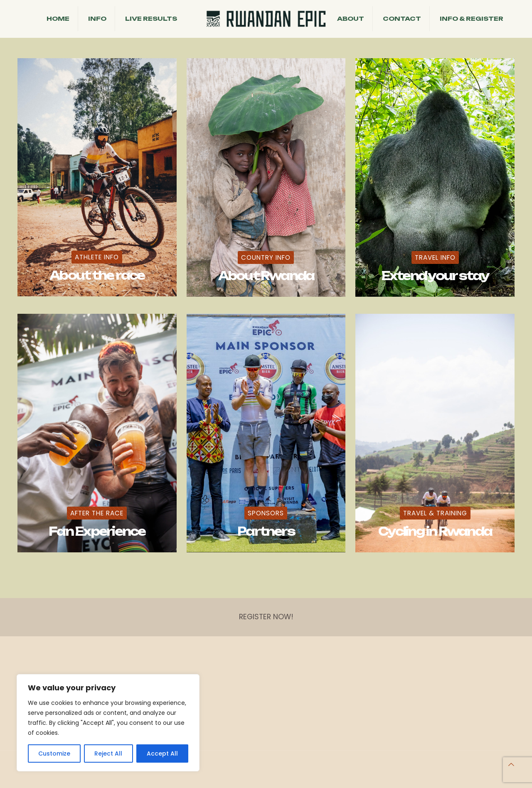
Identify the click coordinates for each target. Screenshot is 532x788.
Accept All (162, 754)
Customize (54, 754)
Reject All (108, 754)
